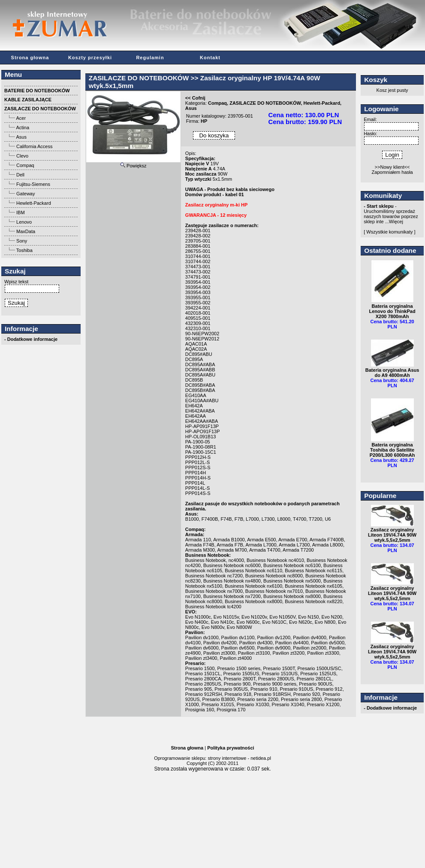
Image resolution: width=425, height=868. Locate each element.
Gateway (26, 194)
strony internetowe (227, 758)
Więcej (396, 222)
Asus (21, 137)
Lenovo (24, 222)
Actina (23, 127)
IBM (21, 212)
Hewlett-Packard (34, 203)
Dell (20, 175)
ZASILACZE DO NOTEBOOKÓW (139, 78)
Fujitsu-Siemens (33, 184)
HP (204, 121)
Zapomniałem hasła (392, 172)
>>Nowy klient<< (392, 167)
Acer (21, 118)
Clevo (22, 156)
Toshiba (24, 250)
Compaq (25, 165)
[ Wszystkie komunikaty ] (389, 232)
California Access (34, 146)
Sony (22, 241)
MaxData (26, 231)
